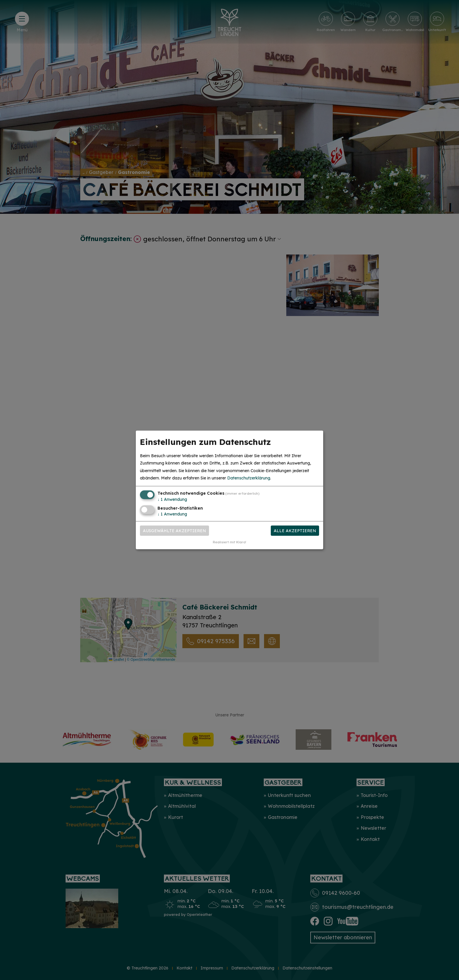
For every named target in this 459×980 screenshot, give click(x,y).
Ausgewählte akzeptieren (174, 531)
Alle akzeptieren (295, 531)
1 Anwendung (172, 499)
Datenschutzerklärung (249, 478)
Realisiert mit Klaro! (229, 542)
